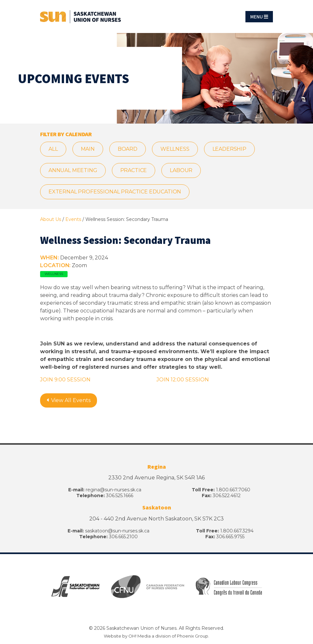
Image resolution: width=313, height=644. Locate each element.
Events (73, 219)
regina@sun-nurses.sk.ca (113, 490)
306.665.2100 (123, 537)
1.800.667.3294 (237, 531)
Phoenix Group (193, 636)
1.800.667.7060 (233, 490)
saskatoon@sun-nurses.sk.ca (117, 531)
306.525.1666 (120, 496)
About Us (51, 219)
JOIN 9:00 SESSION (65, 380)
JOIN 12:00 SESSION (183, 380)
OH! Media (140, 636)
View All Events (69, 400)
